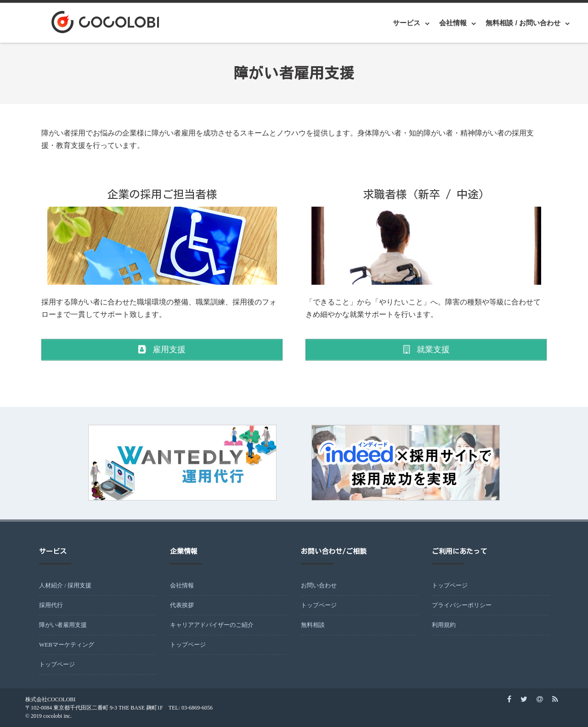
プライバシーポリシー (462, 605)
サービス (407, 23)
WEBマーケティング (67, 645)
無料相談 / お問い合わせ (523, 23)
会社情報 (453, 23)
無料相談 (313, 625)
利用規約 (444, 625)
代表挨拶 (182, 605)
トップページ (57, 664)
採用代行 (51, 605)
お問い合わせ (319, 585)
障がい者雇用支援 (63, 625)
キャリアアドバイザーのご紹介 (212, 625)
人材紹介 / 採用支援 (65, 585)
